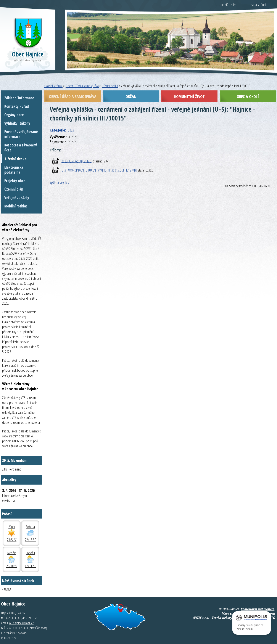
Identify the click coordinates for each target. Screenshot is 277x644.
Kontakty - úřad (17, 106)
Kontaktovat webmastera (257, 609)
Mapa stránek (231, 613)
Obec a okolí (248, 96)
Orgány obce (14, 115)
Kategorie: (58, 130)
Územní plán (14, 189)
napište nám (229, 5)
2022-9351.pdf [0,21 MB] (77, 161)
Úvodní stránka (53, 86)
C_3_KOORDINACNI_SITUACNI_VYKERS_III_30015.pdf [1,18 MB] (99, 170)
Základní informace (19, 98)
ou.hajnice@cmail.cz (21, 623)
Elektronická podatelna (14, 170)
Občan (131, 96)
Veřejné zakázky (17, 198)
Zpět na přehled (60, 182)
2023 (71, 130)
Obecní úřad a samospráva (82, 86)
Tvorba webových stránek (229, 618)
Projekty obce (15, 181)
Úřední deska (110, 86)
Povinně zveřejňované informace (21, 134)
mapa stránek (258, 5)
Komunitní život (189, 96)
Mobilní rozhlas (16, 206)
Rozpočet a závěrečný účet (21, 148)
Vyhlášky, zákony (17, 123)
